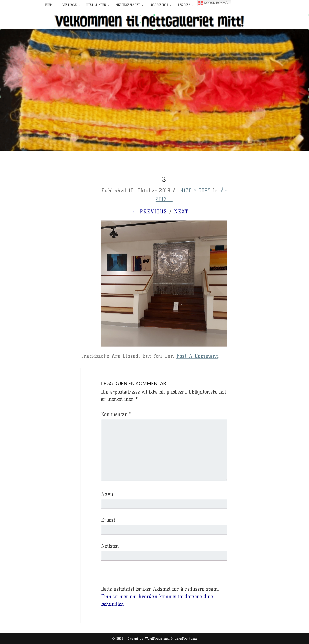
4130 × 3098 (196, 191)
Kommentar (116, 414)
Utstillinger (96, 5)
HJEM (49, 5)
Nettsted (110, 546)
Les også (184, 5)
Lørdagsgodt (159, 5)
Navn (107, 494)
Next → (185, 212)
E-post (108, 520)
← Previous (150, 212)
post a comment (197, 356)
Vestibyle (69, 5)
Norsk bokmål (214, 3)
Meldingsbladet (128, 5)
